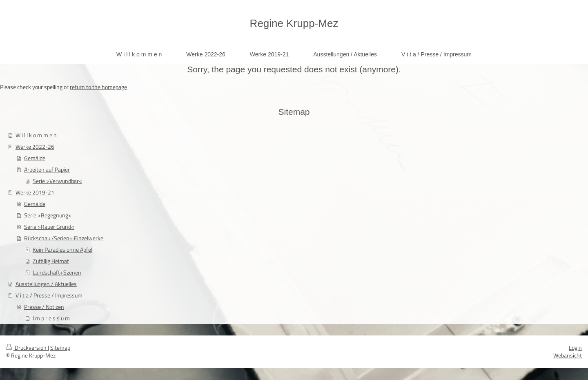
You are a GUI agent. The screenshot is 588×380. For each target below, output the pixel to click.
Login (575, 348)
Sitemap (60, 348)
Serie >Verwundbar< (57, 181)
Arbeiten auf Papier (47, 169)
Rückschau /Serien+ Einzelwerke (64, 238)
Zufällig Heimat (51, 261)
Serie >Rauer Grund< (49, 227)
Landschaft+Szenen (57, 272)
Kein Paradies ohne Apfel (62, 249)
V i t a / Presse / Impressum (49, 295)
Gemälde (35, 158)
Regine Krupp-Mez (294, 23)
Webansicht (568, 355)
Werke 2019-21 (35, 192)
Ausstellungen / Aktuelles (46, 284)
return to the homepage (98, 87)
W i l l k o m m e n (36, 135)
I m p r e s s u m (51, 318)
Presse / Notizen (44, 307)
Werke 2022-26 (35, 146)
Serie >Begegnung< (48, 215)
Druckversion (27, 348)
